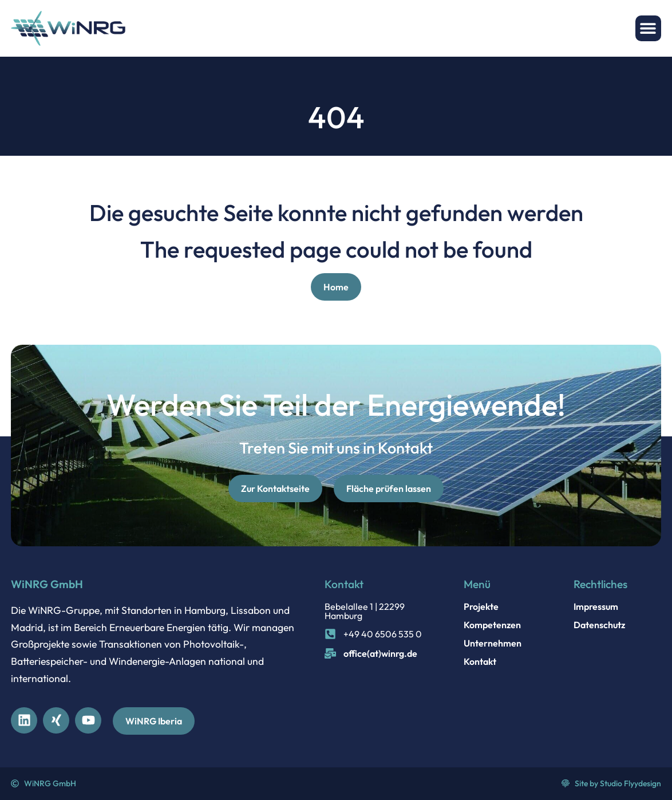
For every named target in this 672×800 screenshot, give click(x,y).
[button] (648, 28)
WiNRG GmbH (47, 584)
